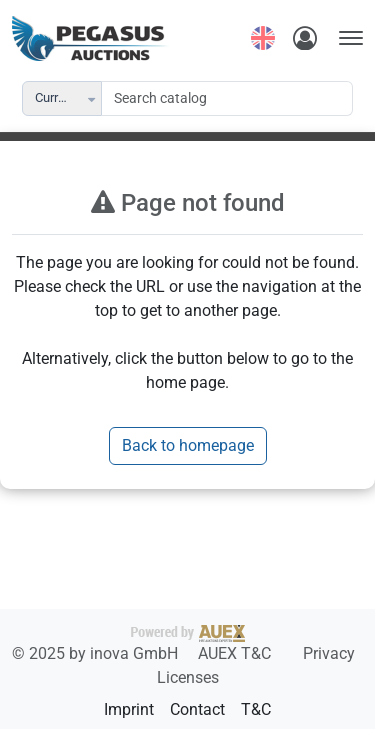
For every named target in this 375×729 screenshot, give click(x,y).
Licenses (188, 677)
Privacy (329, 653)
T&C (256, 709)
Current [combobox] (55, 97)
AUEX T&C (236, 653)
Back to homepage (188, 445)
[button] (93, 98)
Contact (197, 709)
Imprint (129, 709)
